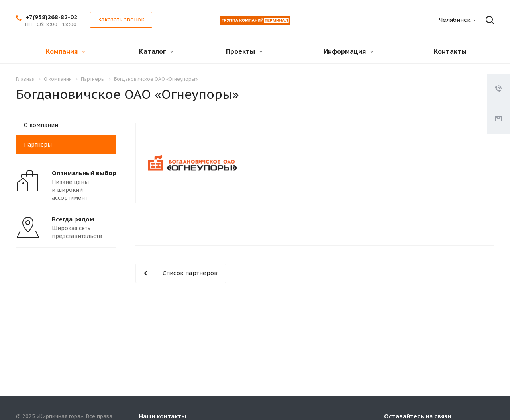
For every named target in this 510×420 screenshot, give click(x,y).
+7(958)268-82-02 (51, 17)
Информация (348, 51)
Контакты (450, 51)
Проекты (244, 51)
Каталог (156, 51)
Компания (66, 51)
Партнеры (38, 145)
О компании (41, 125)
